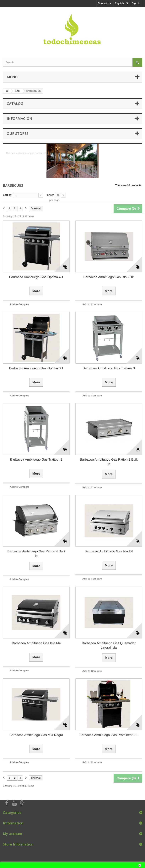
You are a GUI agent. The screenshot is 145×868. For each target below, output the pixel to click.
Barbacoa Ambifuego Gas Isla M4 (36, 643)
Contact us (104, 3)
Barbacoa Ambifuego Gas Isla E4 (109, 551)
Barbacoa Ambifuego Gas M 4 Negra (36, 735)
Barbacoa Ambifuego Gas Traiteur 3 (109, 368)
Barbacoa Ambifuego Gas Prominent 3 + (109, 735)
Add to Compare (20, 304)
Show (50, 195)
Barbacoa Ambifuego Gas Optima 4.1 (36, 277)
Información (19, 119)
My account (13, 834)
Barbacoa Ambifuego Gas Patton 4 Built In (36, 554)
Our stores (18, 133)
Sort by (7, 195)
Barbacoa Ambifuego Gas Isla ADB (109, 277)
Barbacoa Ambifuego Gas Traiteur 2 (36, 460)
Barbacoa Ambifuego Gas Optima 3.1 (36, 368)
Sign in (136, 3)
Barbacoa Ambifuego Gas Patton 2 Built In (109, 462)
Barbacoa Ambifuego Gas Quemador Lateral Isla (109, 645)
